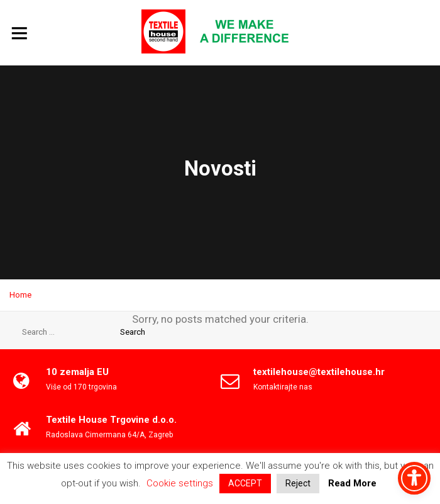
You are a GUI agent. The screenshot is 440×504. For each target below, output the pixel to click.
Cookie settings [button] (180, 483)
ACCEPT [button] (245, 483)
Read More (352, 483)
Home (20, 295)
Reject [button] (298, 483)
